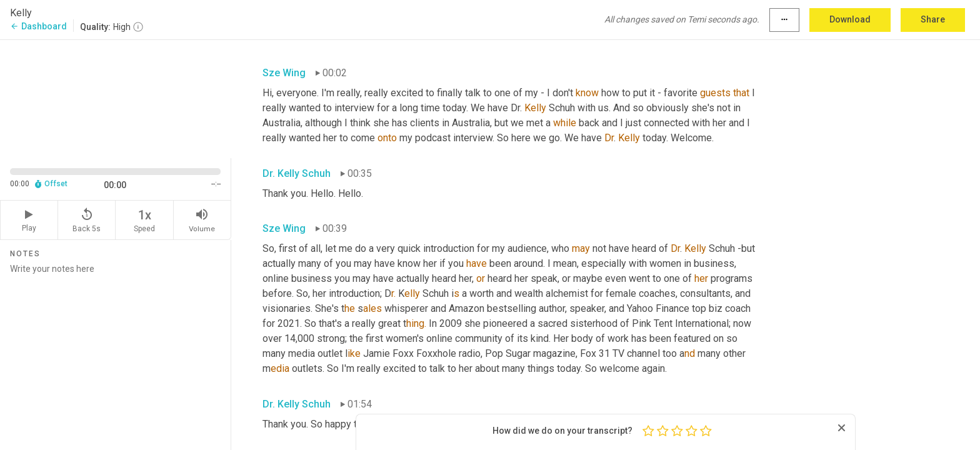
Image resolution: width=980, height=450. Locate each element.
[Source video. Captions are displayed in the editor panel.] (116, 98)
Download (850, 19)
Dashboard (38, 26)
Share (933, 19)
